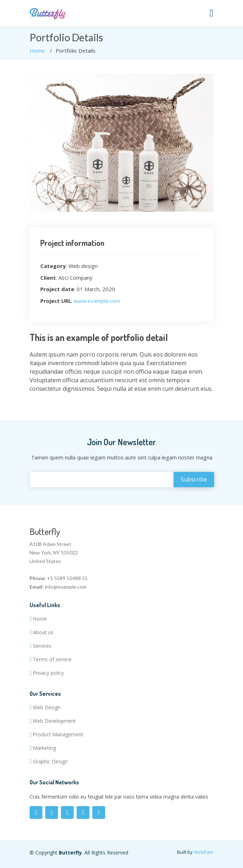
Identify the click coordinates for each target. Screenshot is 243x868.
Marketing (44, 748)
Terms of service (52, 659)
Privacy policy (48, 673)
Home (37, 51)
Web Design (47, 707)
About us (43, 632)
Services (42, 646)
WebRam (204, 852)
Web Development (54, 721)
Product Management (58, 735)
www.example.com (97, 301)
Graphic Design (50, 762)
